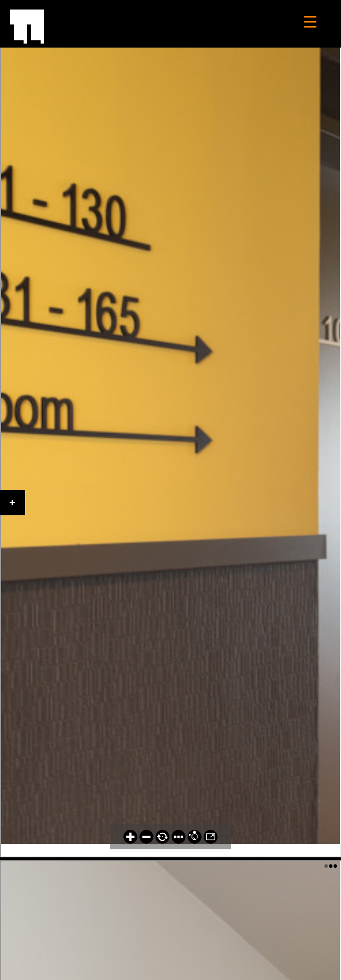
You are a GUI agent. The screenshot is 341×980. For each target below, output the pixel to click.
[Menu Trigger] (310, 21)
